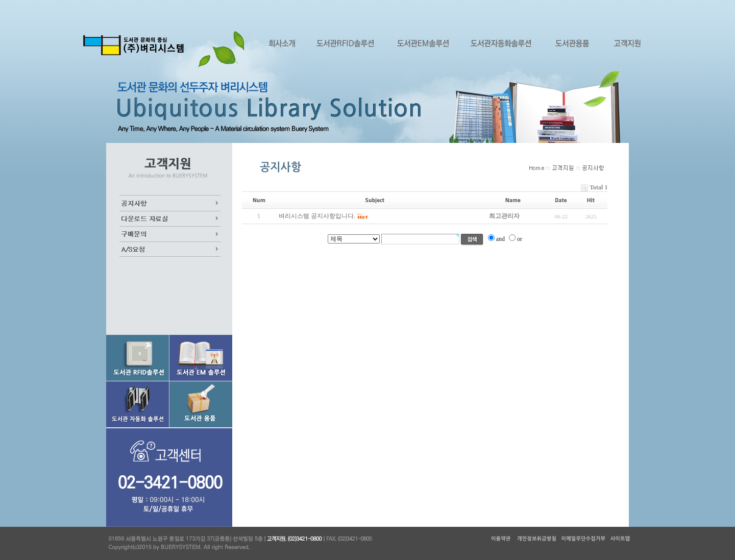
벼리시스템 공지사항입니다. (317, 216)
